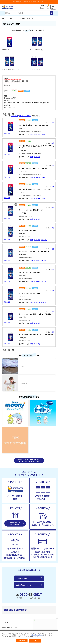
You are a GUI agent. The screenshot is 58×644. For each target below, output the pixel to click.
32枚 (32, 134)
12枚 (32, 322)
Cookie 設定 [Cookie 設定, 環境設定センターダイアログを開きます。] (22, 641)
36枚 (32, 177)
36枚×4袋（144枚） (40, 177)
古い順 (22, 103)
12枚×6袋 (37, 322)
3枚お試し (44, 239)
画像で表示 (25, 81)
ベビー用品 (9, 18)
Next (57, 2)
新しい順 (16, 103)
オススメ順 (8, 103)
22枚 (32, 157)
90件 (10, 107)
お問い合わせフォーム (24, 584)
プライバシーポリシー (37, 635)
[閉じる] (55, 633)
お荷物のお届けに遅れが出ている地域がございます (29, 2)
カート (47, 7)
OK (35, 641)
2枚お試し (44, 281)
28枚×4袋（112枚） (40, 198)
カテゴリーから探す (20, 18)
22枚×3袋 (37, 157)
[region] (29, 637)
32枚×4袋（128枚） (40, 134)
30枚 (32, 239)
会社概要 (5, 621)
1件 (53, 248)
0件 (53, 122)
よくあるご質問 (22, 577)
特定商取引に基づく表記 (10, 626)
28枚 (32, 198)
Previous (1, 2)
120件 (14, 107)
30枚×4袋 (37, 239)
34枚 (32, 219)
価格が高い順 (38, 103)
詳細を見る (7, 134)
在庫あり (14, 98)
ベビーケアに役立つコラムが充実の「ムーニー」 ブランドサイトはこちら (29, 459)
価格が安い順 (29, 103)
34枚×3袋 (37, 219)
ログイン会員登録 (42, 7)
